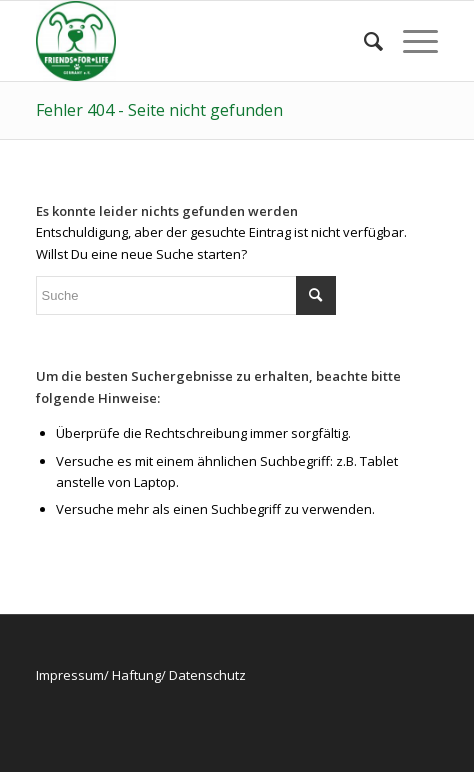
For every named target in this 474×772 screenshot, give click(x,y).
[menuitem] (363, 41)
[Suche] (363, 41)
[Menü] (410, 41)
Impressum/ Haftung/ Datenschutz (141, 675)
